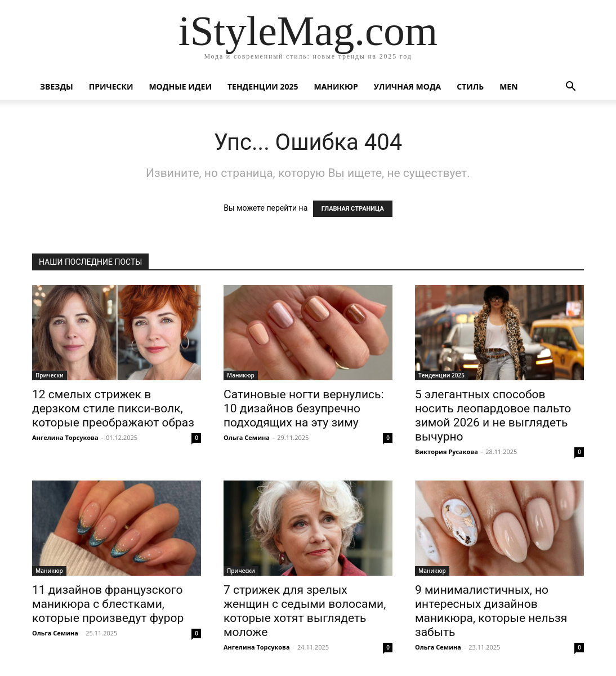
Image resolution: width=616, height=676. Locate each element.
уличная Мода (407, 86)
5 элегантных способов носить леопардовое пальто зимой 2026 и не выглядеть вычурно (493, 415)
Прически (111, 86)
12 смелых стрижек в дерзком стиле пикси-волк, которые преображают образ (113, 408)
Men (508, 86)
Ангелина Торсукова (65, 437)
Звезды (57, 86)
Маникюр (336, 86)
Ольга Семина (247, 437)
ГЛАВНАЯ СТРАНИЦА (353, 209)
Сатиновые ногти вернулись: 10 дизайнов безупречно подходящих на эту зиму (304, 408)
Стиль (470, 86)
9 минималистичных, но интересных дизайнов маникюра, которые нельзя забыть (491, 611)
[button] (570, 88)
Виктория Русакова (447, 452)
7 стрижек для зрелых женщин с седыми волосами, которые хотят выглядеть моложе (305, 611)
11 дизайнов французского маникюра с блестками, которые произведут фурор (108, 604)
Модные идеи (180, 86)
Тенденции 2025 (263, 86)
